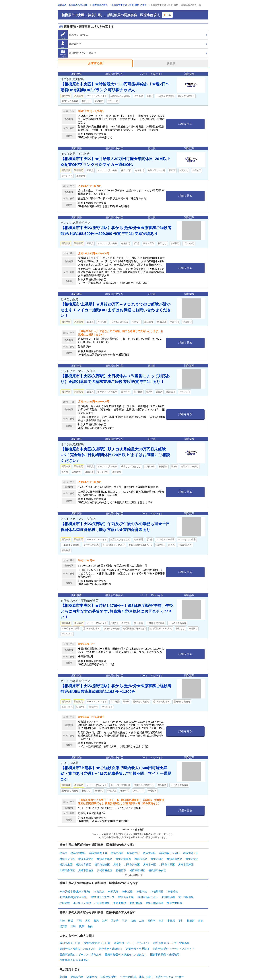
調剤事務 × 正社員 (70, 932)
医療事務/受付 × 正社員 (97, 932)
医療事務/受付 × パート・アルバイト (174, 936)
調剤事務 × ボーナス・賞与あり (171, 932)
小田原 (171, 912)
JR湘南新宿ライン (148, 891)
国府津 (151, 912)
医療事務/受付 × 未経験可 (165, 941)
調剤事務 (92, 961)
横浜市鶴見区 (78, 853)
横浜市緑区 (157, 857)
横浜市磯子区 (191, 853)
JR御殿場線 (168, 891)
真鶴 (201, 912)
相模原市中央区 (157, 866)
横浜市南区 (149, 853)
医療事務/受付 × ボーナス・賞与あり (81, 941)
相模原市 (121, 866)
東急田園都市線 (155, 895)
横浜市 (63, 853)
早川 (181, 912)
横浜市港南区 (123, 857)
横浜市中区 (133, 853)
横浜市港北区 (86, 857)
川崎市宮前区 (86, 866)
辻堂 (105, 912)
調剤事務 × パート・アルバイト (132, 932)
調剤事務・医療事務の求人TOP (73, 5)
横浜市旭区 (141, 857)
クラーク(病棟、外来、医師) (136, 961)
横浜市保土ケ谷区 (170, 853)
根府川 (191, 912)
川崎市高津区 (186, 862)
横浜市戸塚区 (105, 857)
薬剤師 (63, 961)
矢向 (90, 917)
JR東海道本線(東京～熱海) (75, 886)
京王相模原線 (186, 891)
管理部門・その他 (70, 966)
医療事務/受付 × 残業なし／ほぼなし (126, 941)
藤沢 (96, 912)
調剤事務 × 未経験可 (111, 936)
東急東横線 (120, 895)
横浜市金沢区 (67, 857)
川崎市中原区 (167, 862)
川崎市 (117, 862)
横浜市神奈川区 (98, 853)
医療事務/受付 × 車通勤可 (74, 946)
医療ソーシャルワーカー (170, 961)
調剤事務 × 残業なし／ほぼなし (78, 936)
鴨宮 (161, 912)
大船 (88, 912)
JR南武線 (99, 886)
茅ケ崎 (115, 912)
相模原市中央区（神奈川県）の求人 (129, 5)
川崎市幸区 (149, 862)
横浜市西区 (117, 853)
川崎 (62, 912)
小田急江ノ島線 (82, 895)
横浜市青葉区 (83, 862)
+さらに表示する (133, 870)
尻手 (82, 917)
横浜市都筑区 (102, 862)
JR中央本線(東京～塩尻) (73, 891)
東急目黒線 (136, 895)
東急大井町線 (175, 895)
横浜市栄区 (192, 857)
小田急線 (65, 895)
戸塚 (79, 912)
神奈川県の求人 (100, 5)
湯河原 (63, 917)
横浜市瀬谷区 (175, 857)
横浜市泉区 (66, 862)
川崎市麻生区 (105, 866)
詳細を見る (185, 124)
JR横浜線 (127, 886)
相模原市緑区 (137, 866)
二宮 (142, 912)
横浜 (71, 912)
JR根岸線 (141, 886)
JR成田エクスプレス (103, 891)
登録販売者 (77, 961)
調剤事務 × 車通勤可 (137, 936)
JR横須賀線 (157, 886)
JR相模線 (172, 886)
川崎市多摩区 (67, 866)
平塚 (125, 912)
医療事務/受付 (108, 961)
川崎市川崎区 (132, 862)
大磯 (133, 912)
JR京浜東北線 (126, 891)
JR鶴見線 (113, 886)
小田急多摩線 (102, 895)
